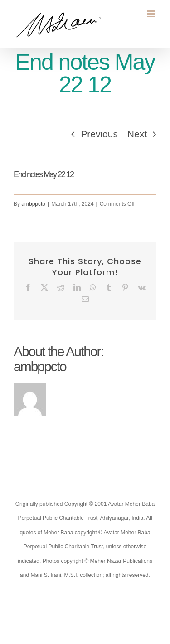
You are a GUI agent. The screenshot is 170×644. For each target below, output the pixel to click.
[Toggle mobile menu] (152, 14)
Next (137, 134)
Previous (99, 134)
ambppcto (33, 204)
